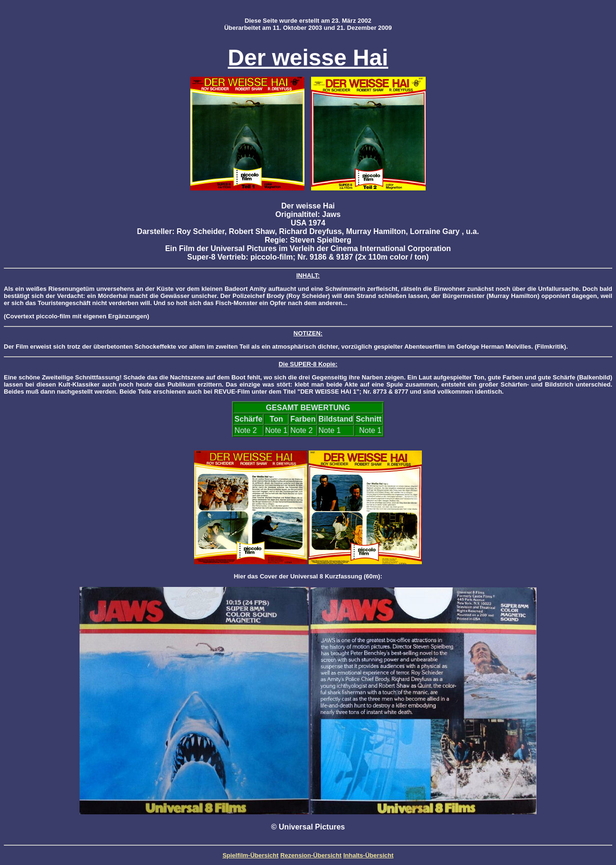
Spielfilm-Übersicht (250, 855)
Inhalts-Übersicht (368, 855)
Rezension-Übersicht (311, 855)
